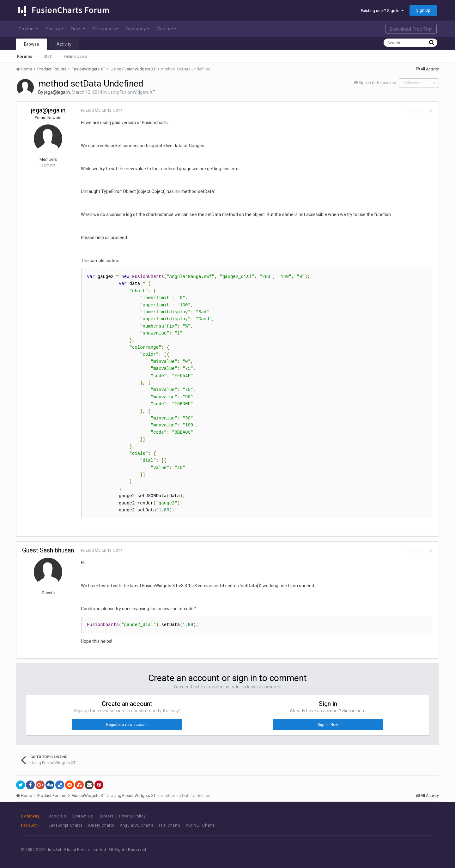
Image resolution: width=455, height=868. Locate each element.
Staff (48, 56)
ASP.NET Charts (200, 825)
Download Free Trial (411, 29)
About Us (58, 816)
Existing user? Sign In (382, 11)
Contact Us (82, 816)
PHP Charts (170, 825)
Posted (100, 110)
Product (28, 29)
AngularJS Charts (137, 825)
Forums (25, 56)
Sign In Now (328, 725)
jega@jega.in (57, 92)
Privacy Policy (132, 816)
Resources (105, 29)
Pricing (55, 29)
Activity (64, 44)
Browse (32, 44)
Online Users (76, 56)
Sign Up (423, 10)
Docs (78, 29)
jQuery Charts (101, 825)
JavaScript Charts (65, 825)
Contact (167, 29)
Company (137, 29)
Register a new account (127, 725)
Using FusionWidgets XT (132, 92)
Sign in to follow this (377, 83)
